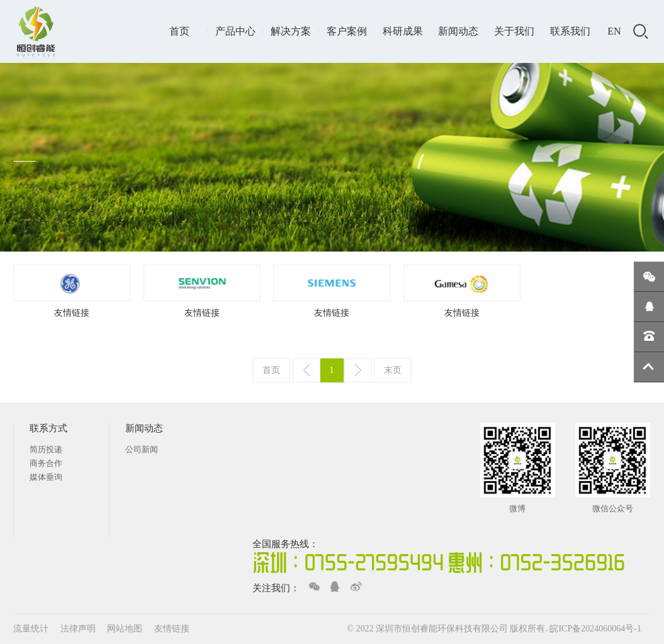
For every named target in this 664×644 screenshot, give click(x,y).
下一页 (358, 370)
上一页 (307, 370)
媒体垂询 (46, 477)
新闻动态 (458, 31)
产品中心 (235, 31)
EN (614, 31)
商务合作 (46, 463)
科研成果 (403, 31)
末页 (393, 370)
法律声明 (79, 629)
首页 (179, 31)
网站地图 (126, 629)
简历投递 (46, 449)
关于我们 (514, 31)
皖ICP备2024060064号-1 (595, 629)
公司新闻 (142, 449)
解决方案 (291, 31)
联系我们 (570, 31)
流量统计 (31, 629)
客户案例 (347, 31)
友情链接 (72, 313)
